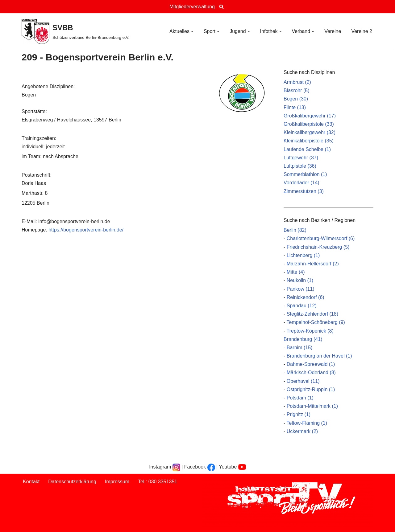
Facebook (195, 467)
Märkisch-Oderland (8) (311, 372)
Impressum (117, 482)
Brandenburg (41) (303, 339)
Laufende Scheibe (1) (307, 149)
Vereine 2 (362, 31)
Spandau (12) (302, 306)
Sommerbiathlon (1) (305, 174)
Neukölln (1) (300, 280)
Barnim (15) (300, 348)
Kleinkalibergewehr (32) (310, 132)
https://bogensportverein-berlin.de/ (86, 230)
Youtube (228, 467)
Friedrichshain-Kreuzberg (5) (318, 247)
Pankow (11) (301, 289)
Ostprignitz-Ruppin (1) (311, 389)
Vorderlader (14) (301, 183)
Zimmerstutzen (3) (304, 191)
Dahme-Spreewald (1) (311, 364)
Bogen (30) (296, 99)
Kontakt (31, 482)
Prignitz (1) (299, 414)
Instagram (160, 467)
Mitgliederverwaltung (192, 7)
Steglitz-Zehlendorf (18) (312, 314)
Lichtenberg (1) (303, 255)
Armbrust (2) (297, 82)
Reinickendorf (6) (306, 297)
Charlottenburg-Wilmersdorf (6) (321, 238)
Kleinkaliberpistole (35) (309, 141)
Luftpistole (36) (300, 166)
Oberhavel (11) (303, 381)
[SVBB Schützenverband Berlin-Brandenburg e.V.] (75, 31)
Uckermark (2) (302, 431)
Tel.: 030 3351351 (158, 482)
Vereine (333, 31)
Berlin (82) (295, 230)
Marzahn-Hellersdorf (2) (313, 264)
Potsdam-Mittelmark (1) (312, 406)
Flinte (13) (295, 107)
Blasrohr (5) (297, 90)
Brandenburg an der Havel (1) (319, 356)
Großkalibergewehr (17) (310, 116)
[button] (192, 31)
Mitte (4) (296, 272)
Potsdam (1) (300, 398)
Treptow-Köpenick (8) (310, 331)
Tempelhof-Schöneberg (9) (316, 322)
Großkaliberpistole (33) (309, 124)
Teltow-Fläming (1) (307, 423)
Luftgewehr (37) (301, 158)
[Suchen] (221, 7)
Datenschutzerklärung (72, 482)
